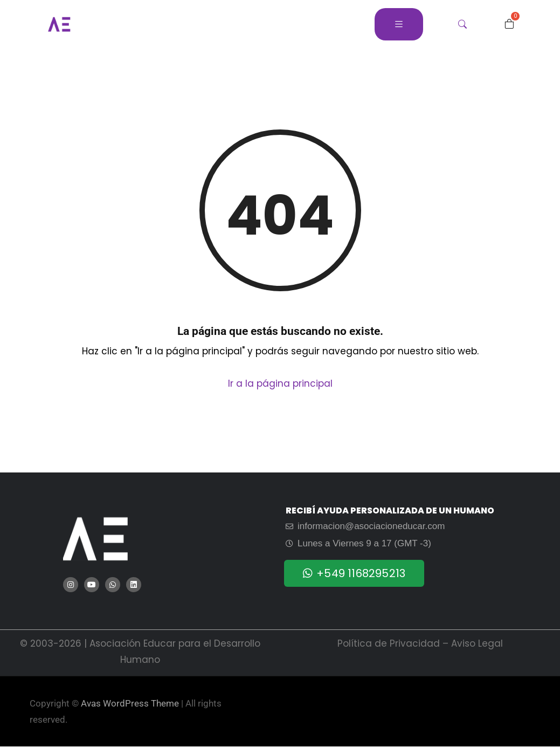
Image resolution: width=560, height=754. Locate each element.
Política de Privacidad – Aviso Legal (420, 643)
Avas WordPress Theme (130, 703)
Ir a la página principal (280, 383)
